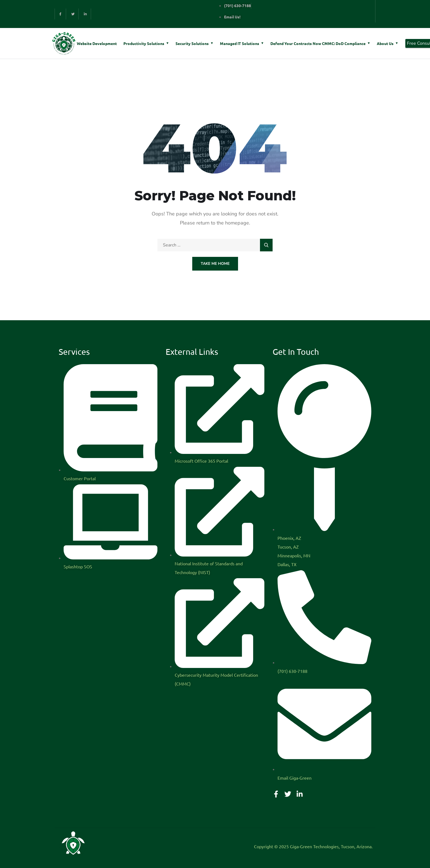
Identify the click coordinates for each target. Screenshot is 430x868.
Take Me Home (215, 264)
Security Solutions (192, 43)
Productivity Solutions (144, 43)
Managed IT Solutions (240, 43)
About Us (385, 43)
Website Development (97, 43)
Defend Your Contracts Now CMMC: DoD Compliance (318, 43)
